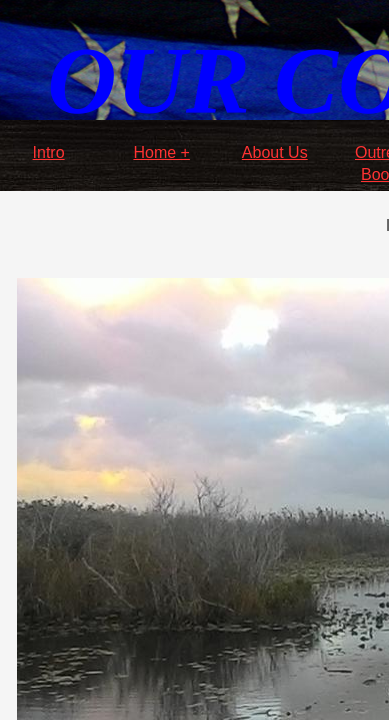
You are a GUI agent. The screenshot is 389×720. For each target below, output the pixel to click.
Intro (49, 152)
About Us (275, 152)
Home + (161, 152)
